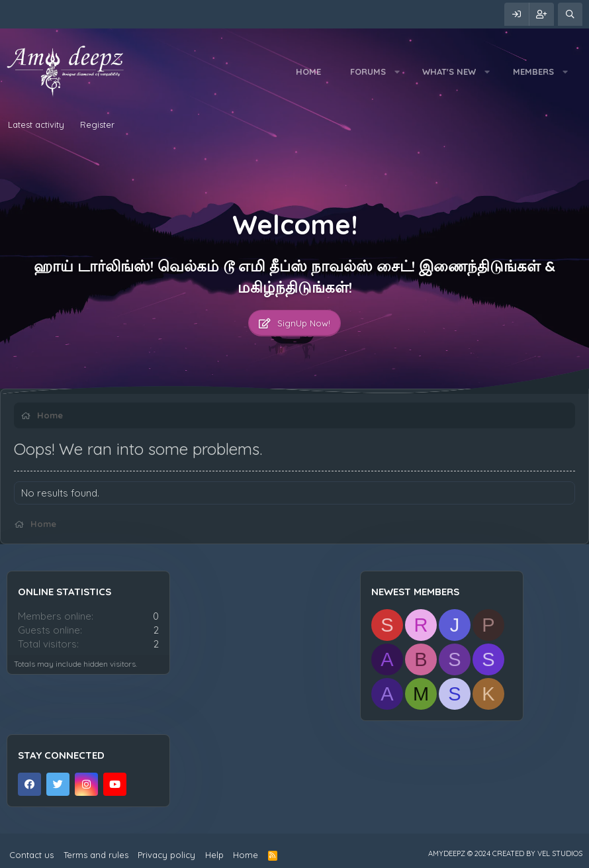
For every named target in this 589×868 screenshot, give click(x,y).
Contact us (31, 855)
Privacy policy (166, 855)
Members (533, 72)
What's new (449, 72)
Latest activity (36, 124)
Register (97, 124)
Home (308, 72)
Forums (368, 72)
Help (214, 855)
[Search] (570, 14)
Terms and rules (96, 855)
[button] (397, 72)
